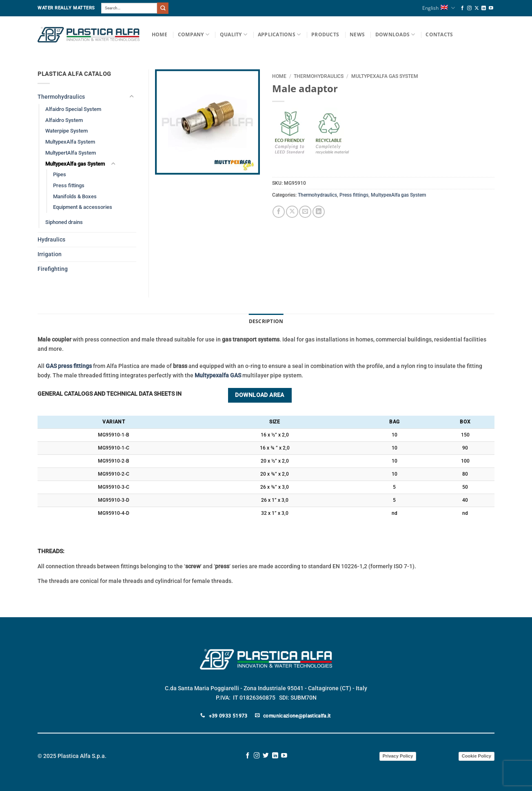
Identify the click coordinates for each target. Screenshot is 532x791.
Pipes (60, 174)
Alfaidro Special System (73, 109)
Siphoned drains (64, 222)
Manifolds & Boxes (75, 196)
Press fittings (354, 195)
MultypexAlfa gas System (385, 76)
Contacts (439, 34)
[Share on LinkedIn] (319, 212)
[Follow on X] (477, 8)
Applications (279, 34)
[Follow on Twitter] (266, 756)
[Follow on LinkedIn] (484, 8)
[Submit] (163, 8)
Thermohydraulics (319, 76)
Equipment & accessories (83, 207)
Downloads (395, 34)
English (438, 8)
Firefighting (53, 269)
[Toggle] (131, 97)
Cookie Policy (477, 756)
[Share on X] (292, 212)
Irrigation (50, 254)
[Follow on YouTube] (491, 8)
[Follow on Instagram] (469, 8)
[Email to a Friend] (305, 212)
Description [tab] (266, 321)
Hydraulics (51, 240)
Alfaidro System (64, 120)
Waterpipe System (66, 131)
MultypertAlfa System (71, 153)
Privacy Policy (398, 756)
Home (160, 34)
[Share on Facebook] (279, 212)
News (357, 34)
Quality (234, 34)
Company (194, 34)
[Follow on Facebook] (462, 8)
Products (325, 34)
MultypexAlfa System (70, 142)
